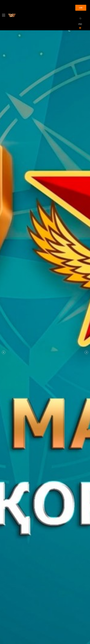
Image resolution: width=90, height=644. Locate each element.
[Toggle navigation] (4, 15)
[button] (4, 352)
